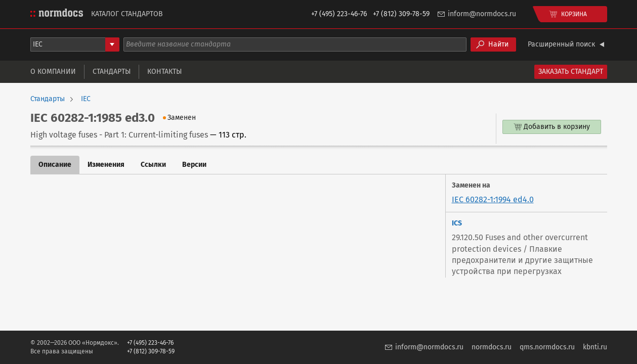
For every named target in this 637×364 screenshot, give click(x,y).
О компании (53, 72)
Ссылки (153, 165)
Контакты (164, 72)
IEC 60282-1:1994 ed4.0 (493, 199)
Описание (55, 165)
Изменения (106, 165)
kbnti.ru (595, 347)
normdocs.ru (492, 347)
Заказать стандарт (571, 72)
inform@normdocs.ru (482, 14)
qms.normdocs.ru (547, 347)
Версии (194, 165)
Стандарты (112, 72)
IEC (86, 99)
